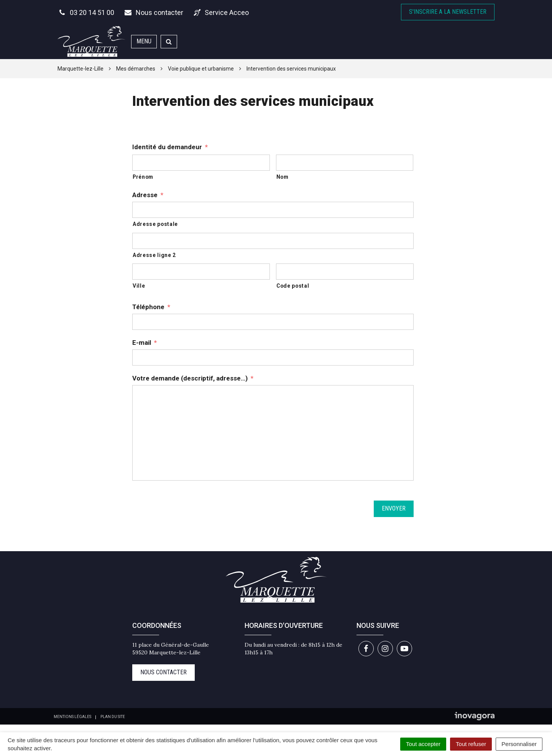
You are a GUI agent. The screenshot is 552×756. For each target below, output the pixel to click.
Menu (144, 41)
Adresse (148, 195)
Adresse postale (155, 224)
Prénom (143, 177)
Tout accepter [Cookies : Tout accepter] (423, 744)
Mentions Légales (72, 717)
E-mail (145, 343)
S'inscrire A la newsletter (448, 12)
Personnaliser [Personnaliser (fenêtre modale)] (519, 744)
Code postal (293, 286)
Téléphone (151, 307)
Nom (283, 177)
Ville (139, 286)
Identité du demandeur (170, 147)
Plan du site (113, 717)
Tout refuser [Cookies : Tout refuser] (471, 744)
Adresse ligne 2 (154, 255)
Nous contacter (163, 672)
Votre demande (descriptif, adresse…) (193, 378)
